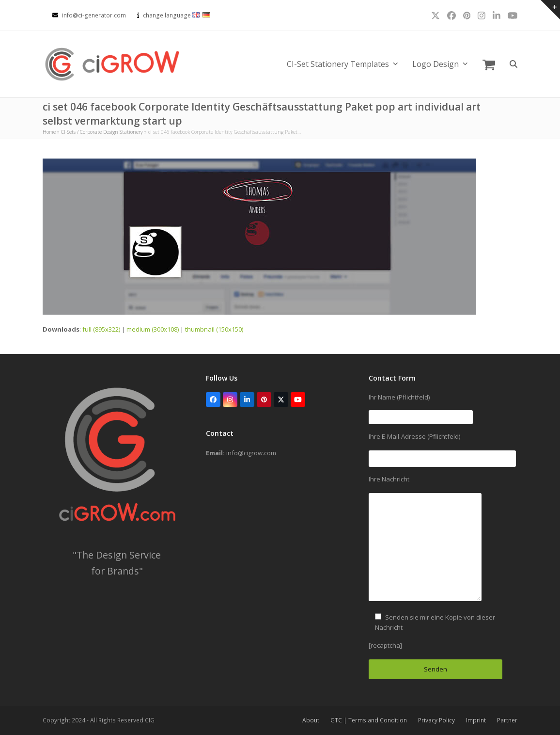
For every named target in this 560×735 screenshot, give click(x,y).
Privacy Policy (436, 720)
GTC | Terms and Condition (369, 720)
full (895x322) (101, 329)
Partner (507, 720)
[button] (489, 64)
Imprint (476, 720)
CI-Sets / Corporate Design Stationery (102, 132)
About (311, 720)
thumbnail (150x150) (214, 329)
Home (49, 132)
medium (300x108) (153, 329)
